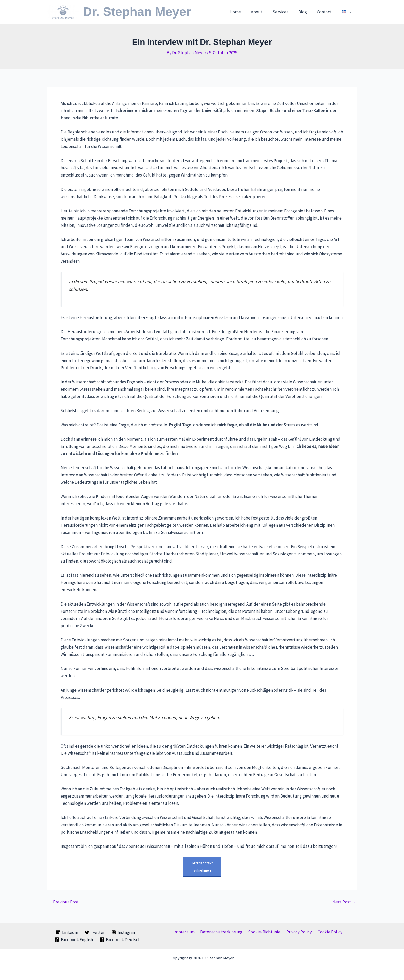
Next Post (344, 902)
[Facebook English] (74, 940)
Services (285, 12)
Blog (306, 12)
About (263, 12)
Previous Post (63, 902)
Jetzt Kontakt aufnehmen (202, 867)
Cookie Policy (327, 932)
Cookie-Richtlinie (264, 932)
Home (242, 12)
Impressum (187, 932)
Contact (326, 12)
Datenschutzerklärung (223, 932)
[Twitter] (95, 932)
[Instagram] (124, 932)
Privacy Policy (297, 932)
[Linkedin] (67, 932)
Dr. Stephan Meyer (137, 12)
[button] (350, 12)
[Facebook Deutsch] (120, 940)
